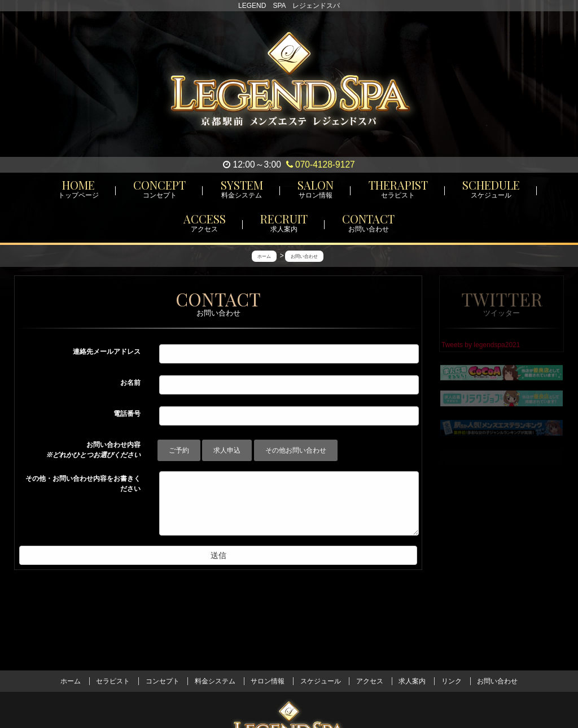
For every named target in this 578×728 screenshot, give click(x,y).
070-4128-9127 (321, 165)
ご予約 (179, 450)
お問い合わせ (497, 681)
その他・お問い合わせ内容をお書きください (83, 484)
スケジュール (321, 681)
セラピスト (113, 681)
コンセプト (163, 681)
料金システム (215, 681)
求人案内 (412, 681)
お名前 (130, 383)
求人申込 (227, 450)
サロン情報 (268, 681)
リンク (452, 681)
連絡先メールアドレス (107, 352)
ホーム (71, 681)
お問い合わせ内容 (93, 450)
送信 (218, 555)
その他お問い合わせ (296, 450)
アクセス (370, 681)
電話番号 (127, 414)
